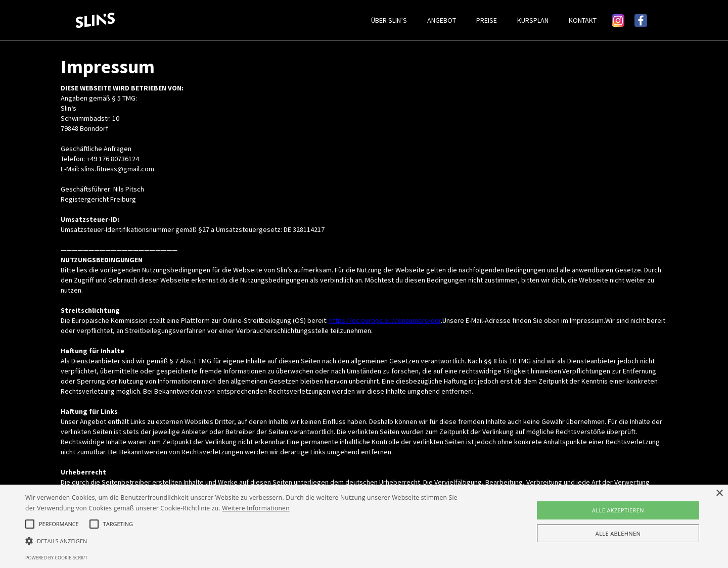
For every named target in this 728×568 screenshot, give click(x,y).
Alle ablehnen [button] (618, 533)
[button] (245, 541)
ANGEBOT (442, 20)
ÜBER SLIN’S (389, 20)
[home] (218, 20)
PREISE (487, 20)
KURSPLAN (533, 20)
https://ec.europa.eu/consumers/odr (385, 320)
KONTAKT (583, 20)
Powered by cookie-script (56, 558)
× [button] (719, 493)
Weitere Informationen (256, 508)
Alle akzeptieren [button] (618, 510)
